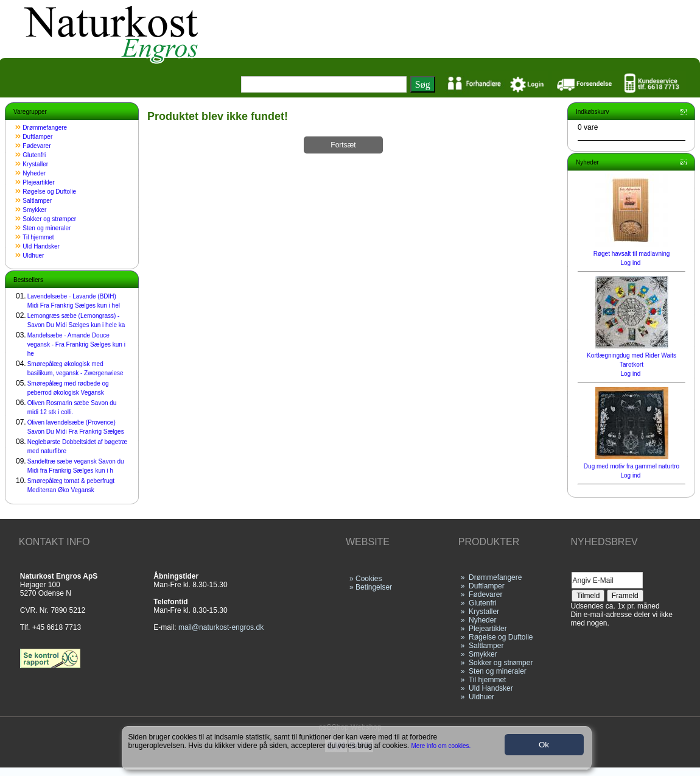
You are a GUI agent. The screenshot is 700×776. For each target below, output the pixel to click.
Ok (544, 745)
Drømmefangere (45, 128)
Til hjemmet (38, 237)
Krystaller (35, 164)
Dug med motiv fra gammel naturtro (632, 466)
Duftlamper (37, 137)
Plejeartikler (38, 182)
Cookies (369, 579)
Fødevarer (37, 146)
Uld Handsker (41, 246)
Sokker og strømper (49, 219)
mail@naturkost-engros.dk (221, 627)
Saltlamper (37, 201)
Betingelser (374, 587)
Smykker (34, 210)
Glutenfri (34, 155)
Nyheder (34, 173)
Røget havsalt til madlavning (632, 254)
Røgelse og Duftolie (49, 192)
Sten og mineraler (47, 228)
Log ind (630, 263)
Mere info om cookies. (441, 746)
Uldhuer (33, 256)
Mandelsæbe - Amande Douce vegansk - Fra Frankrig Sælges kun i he (76, 344)
